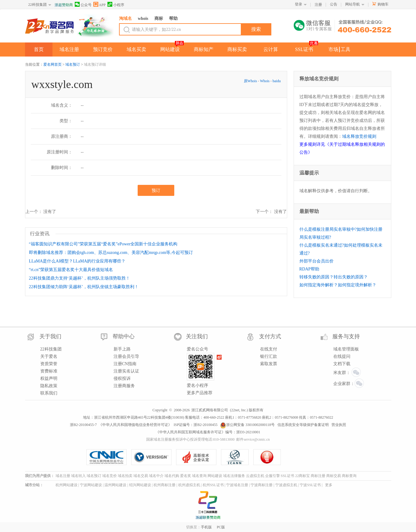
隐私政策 (49, 386)
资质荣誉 (49, 364)
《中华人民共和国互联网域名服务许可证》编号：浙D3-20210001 (208, 432)
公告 (334, 4)
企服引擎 (273, 476)
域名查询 (199, 476)
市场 (333, 49)
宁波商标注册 (262, 485)
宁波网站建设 (91, 485)
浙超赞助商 (64, 5)
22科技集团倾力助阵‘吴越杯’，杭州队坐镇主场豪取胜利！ (84, 287)
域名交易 (141, 476)
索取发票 (269, 364)
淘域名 (125, 18)
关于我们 (50, 336)
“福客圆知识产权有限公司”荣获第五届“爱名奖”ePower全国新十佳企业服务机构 (103, 244)
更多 (329, 485)
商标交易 (334, 476)
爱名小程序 (197, 385)
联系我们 (49, 393)
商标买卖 (237, 49)
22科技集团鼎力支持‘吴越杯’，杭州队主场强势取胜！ (80, 278)
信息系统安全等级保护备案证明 (303, 425)
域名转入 (78, 476)
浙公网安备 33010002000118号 (247, 425)
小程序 (116, 4)
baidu (277, 81)
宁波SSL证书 (310, 485)
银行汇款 (269, 356)
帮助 (173, 18)
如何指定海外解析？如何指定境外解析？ (338, 285)
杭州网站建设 (67, 485)
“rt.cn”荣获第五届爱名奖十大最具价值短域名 (71, 270)
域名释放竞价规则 (359, 136)
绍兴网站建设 (140, 485)
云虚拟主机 (255, 476)
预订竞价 (103, 49)
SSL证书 (304, 49)
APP (99, 4)
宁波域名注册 (237, 485)
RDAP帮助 (309, 269)
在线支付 (269, 349)
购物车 (383, 4)
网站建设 (170, 49)
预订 (156, 191)
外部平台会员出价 (317, 261)
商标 (159, 18)
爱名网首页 (52, 64)
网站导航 (353, 4)
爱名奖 (186, 476)
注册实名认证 (126, 371)
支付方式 (270, 336)
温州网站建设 (115, 485)
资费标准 (49, 371)
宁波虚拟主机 (286, 485)
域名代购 (172, 476)
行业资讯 (40, 234)
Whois (265, 81)
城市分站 (32, 485)
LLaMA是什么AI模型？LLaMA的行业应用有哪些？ (77, 261)
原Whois (251, 81)
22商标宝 (302, 476)
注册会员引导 (126, 356)
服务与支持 (346, 336)
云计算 (271, 49)
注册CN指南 (125, 364)
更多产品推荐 (200, 393)
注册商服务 (124, 386)
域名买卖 (136, 49)
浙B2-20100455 (205, 425)
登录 (298, 4)
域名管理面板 (346, 349)
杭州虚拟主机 (189, 485)
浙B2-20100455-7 (83, 425)
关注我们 (197, 336)
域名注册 (69, 49)
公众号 (83, 4)
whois (143, 18)
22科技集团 (38, 5)
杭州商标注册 (165, 485)
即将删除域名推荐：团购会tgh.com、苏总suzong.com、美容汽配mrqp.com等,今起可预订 (111, 253)
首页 (39, 49)
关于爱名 (49, 356)
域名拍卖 (125, 476)
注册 (318, 5)
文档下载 (342, 364)
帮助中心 (124, 336)
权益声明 (49, 378)
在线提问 (342, 356)
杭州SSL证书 (213, 485)
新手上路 (122, 349)
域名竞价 (110, 476)
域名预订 (73, 64)
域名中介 (156, 476)
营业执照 (339, 425)
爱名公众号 (197, 349)
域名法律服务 (234, 476)
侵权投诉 (122, 378)
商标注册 (318, 476)
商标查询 (349, 476)
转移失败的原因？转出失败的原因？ (334, 277)
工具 (345, 49)
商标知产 (204, 49)
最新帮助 (309, 211)
